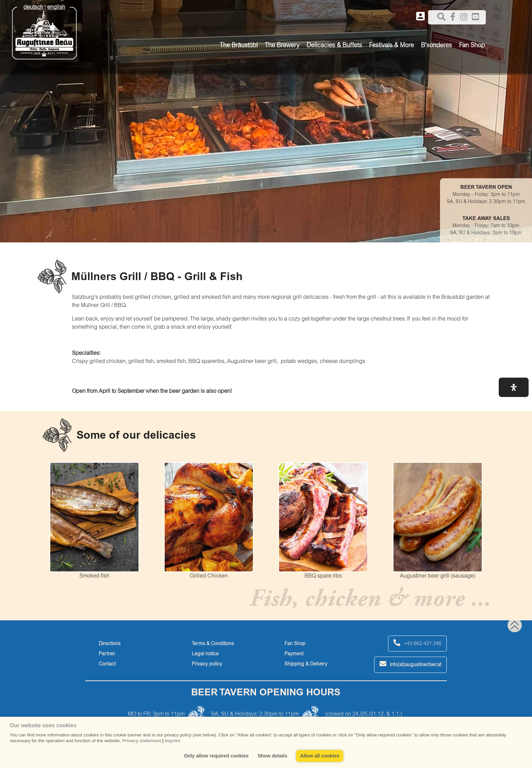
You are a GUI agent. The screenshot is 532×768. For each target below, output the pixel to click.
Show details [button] (272, 756)
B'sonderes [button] (436, 46)
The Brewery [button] (282, 46)
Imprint (172, 741)
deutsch (33, 7)
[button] (514, 387)
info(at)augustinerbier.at (410, 664)
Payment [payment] (294, 654)
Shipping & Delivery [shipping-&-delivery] (306, 664)
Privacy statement (142, 741)
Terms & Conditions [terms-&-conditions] (213, 644)
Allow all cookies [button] (320, 756)
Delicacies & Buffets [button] (334, 46)
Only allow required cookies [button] (216, 756)
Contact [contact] (107, 664)
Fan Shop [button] (472, 46)
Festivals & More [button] (391, 46)
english (56, 7)
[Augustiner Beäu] (44, 31)
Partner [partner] (107, 654)
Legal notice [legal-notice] (205, 654)
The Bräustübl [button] (239, 46)
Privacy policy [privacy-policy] (207, 664)
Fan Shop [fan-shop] (295, 644)
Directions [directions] (110, 644)
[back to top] (515, 625)
